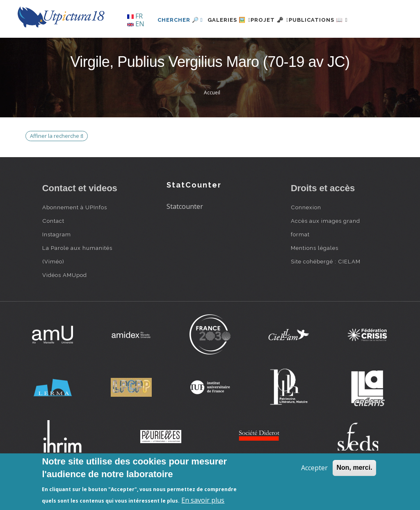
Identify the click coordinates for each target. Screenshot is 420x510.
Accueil (212, 121)
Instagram (57, 263)
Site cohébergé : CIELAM (326, 290)
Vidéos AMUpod (65, 303)
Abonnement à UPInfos (75, 236)
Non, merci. (354, 468)
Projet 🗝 (259, 48)
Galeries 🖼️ (209, 48)
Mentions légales (315, 276)
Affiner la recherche (57, 164)
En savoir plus (203, 500)
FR (135, 16)
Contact (53, 249)
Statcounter (185, 234)
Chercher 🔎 (155, 48)
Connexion (306, 236)
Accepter (314, 468)
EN (136, 24)
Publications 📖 (317, 48)
